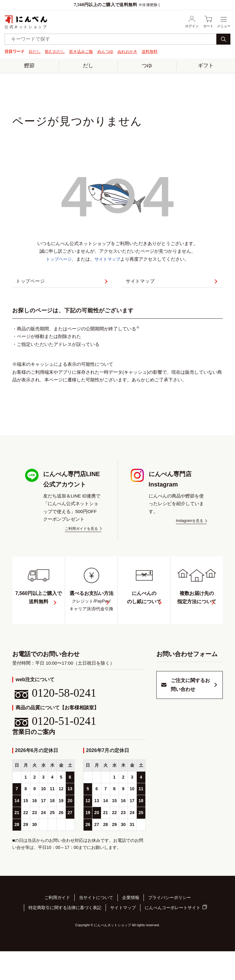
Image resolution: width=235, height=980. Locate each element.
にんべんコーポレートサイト (173, 938)
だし (88, 65)
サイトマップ (108, 258)
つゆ (147, 65)
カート (208, 22)
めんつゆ (105, 51)
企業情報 (131, 930)
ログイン (192, 22)
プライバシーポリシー (170, 930)
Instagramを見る (190, 528)
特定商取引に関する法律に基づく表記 (65, 937)
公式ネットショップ (26, 22)
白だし (35, 51)
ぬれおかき (127, 51)
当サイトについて (96, 930)
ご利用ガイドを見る (81, 536)
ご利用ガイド (57, 930)
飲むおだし (55, 51)
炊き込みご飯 (81, 51)
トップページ (58, 258)
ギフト (206, 65)
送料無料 (150, 51)
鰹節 (29, 65)
